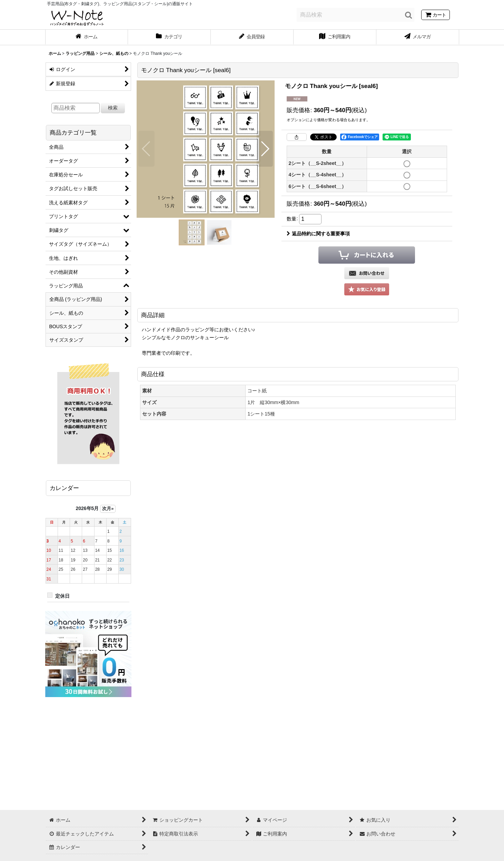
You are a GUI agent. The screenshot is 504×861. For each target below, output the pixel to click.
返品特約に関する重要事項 (318, 234)
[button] (146, 149)
